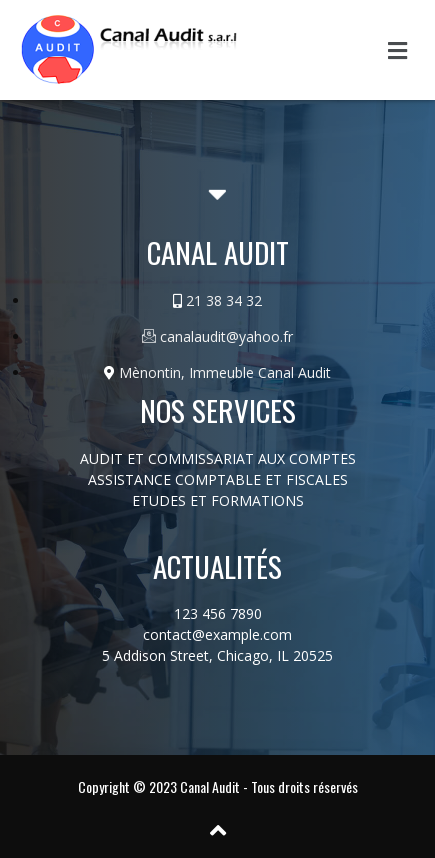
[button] (398, 50)
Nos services (218, 409)
